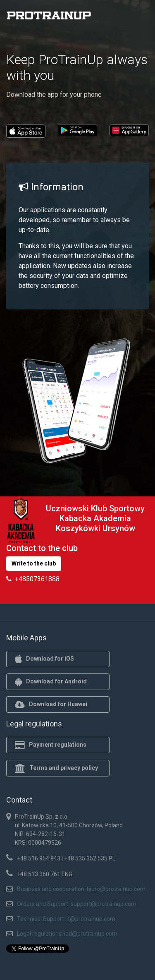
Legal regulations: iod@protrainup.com (67, 934)
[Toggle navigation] (138, 18)
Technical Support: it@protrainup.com (66, 919)
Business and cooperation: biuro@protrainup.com (81, 889)
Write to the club (34, 563)
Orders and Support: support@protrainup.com (77, 904)
